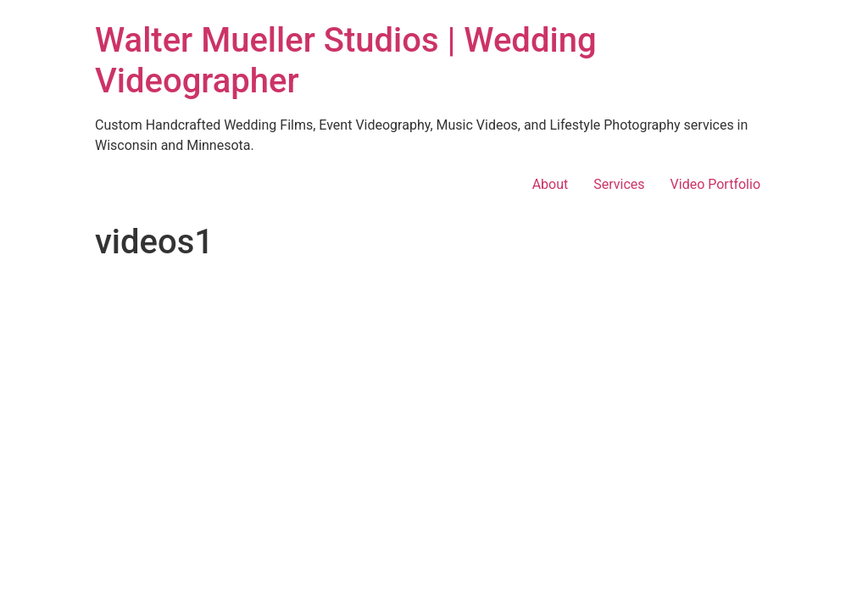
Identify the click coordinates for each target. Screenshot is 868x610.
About (551, 184)
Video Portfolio (715, 184)
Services (619, 184)
